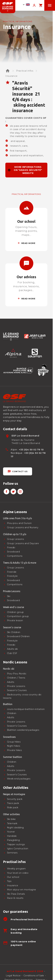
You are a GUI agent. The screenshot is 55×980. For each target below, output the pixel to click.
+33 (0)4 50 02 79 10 (31, 450)
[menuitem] (24, 512)
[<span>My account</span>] (34, 5)
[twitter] (13, 492)
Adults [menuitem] (11, 766)
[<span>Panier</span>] (41, 5)
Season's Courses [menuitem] (17, 775)
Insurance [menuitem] (13, 885)
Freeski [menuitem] (11, 548)
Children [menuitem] (12, 762)
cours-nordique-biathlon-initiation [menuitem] (26, 709)
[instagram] (20, 492)
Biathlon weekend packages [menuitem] (23, 730)
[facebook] (6, 492)
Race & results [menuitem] (15, 898)
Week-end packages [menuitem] (19, 779)
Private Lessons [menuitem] (16, 770)
